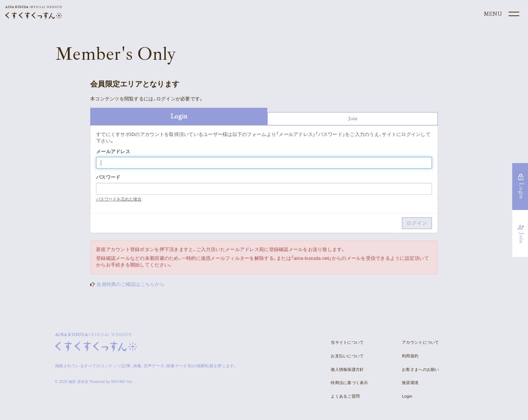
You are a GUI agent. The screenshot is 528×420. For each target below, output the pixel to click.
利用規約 (410, 356)
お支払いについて (347, 356)
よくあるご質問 (345, 396)
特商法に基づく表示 (349, 383)
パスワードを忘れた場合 (119, 199)
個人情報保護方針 (347, 369)
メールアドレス (113, 152)
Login (407, 396)
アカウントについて (420, 342)
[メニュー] (501, 14)
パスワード (108, 177)
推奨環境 (410, 383)
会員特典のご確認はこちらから (131, 284)
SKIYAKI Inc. (122, 382)
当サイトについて (347, 342)
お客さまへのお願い (420, 369)
